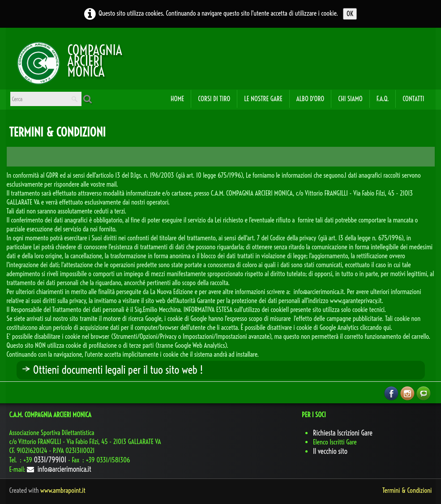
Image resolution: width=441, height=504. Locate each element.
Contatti (413, 99)
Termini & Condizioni (407, 490)
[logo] (39, 62)
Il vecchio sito (330, 451)
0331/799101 (50, 460)
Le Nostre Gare (263, 99)
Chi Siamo (350, 99)
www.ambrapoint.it (63, 490)
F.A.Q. (383, 99)
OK (350, 14)
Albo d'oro (310, 99)
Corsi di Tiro (214, 99)
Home (177, 99)
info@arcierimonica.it (59, 469)
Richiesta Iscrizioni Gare (343, 433)
